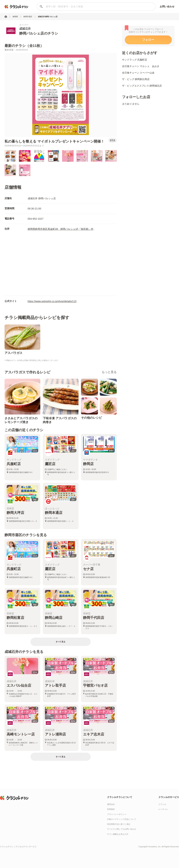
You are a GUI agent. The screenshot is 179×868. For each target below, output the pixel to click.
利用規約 (111, 809)
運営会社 (111, 804)
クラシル (162, 804)
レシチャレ (163, 809)
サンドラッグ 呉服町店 (135, 60)
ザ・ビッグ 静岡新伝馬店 (136, 79)
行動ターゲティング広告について (122, 819)
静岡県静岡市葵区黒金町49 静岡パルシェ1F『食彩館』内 (61, 229)
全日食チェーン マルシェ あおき (141, 66)
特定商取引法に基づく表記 (119, 824)
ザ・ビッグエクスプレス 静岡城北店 (142, 86)
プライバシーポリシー (117, 814)
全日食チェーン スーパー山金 (138, 73)
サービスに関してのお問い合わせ (122, 829)
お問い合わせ (167, 6)
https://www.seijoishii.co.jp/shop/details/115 (52, 301)
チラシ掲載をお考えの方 (118, 834)
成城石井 (25, 29)
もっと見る (109, 372)
